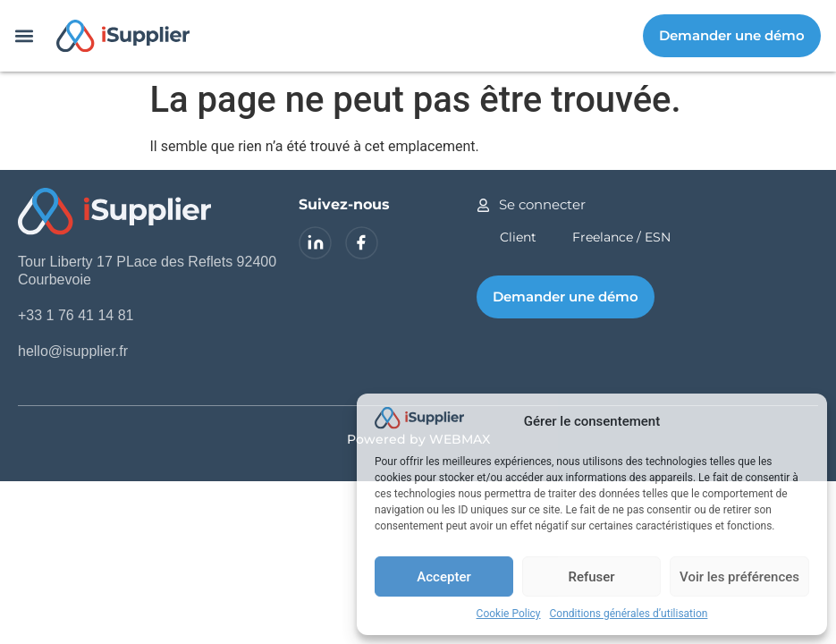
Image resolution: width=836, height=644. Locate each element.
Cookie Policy (509, 614)
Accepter (443, 577)
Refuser (591, 577)
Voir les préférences (739, 577)
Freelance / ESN (621, 237)
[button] (24, 36)
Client (518, 237)
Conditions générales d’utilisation (629, 614)
